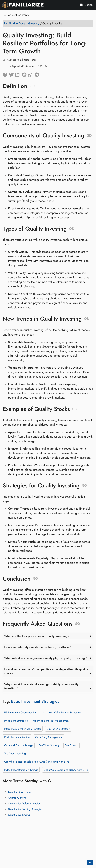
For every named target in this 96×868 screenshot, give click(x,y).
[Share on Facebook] (6, 74)
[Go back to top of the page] (90, 863)
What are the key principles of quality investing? (37, 636)
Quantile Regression (19, 792)
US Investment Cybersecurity (20, 713)
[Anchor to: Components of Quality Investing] (89, 136)
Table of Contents (16, 15)
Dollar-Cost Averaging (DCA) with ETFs (66, 770)
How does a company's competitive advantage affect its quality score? (46, 671)
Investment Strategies (16, 721)
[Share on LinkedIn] (19, 74)
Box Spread (71, 745)
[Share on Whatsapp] (31, 74)
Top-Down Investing (15, 753)
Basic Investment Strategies (35, 701)
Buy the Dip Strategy (58, 729)
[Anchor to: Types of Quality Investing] (72, 229)
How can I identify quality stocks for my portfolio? (38, 647)
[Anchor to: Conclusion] (35, 579)
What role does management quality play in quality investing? (45, 658)
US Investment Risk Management (51, 721)
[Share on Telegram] (38, 74)
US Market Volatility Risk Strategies (61, 713)
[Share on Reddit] (25, 74)
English (88, 5)
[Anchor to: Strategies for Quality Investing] (85, 486)
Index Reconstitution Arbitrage (21, 770)
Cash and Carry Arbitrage (19, 745)
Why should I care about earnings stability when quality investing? (41, 686)
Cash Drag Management (49, 737)
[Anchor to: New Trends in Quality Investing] (87, 319)
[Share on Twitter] (12, 74)
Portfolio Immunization (17, 737)
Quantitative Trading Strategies (25, 809)
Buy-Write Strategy (49, 745)
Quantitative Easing (19, 815)
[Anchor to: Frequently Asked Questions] (77, 624)
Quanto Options (17, 798)
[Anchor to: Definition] (32, 86)
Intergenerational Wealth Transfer (23, 729)
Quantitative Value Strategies (24, 803)
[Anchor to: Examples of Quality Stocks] (75, 409)
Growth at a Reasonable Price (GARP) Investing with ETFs (37, 762)
